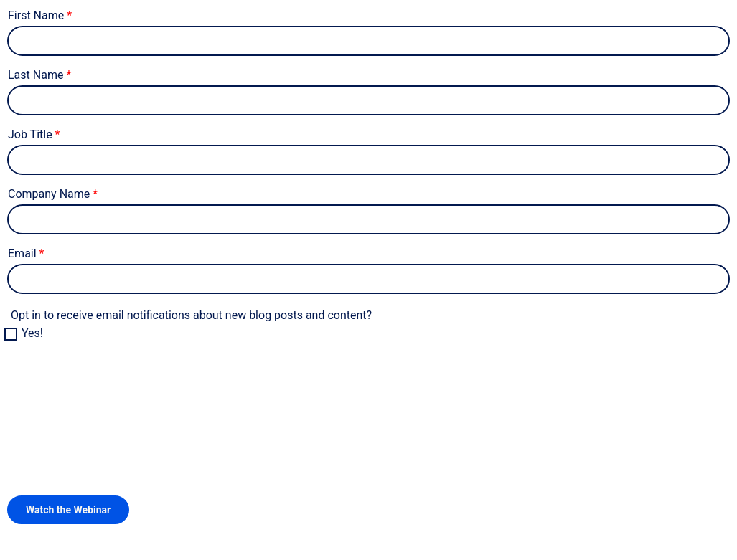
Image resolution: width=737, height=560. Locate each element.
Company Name (49, 194)
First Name (36, 15)
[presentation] (116, 400)
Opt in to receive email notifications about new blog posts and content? (191, 315)
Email (22, 253)
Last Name (36, 75)
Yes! (32, 333)
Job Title (30, 134)
